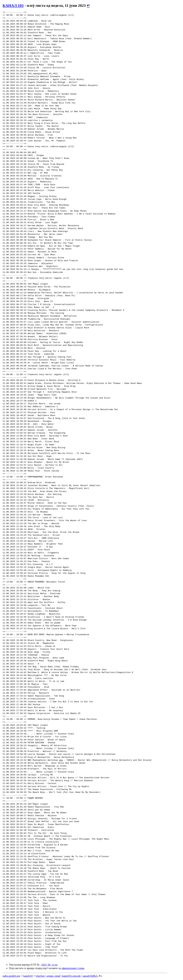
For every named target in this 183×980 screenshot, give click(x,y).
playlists (40, 976)
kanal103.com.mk (71, 976)
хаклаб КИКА (90, 976)
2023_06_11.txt (49, 965)
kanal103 (28, 976)
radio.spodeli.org (11, 976)
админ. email (53, 976)
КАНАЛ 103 (13, 5)
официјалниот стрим (73, 968)
